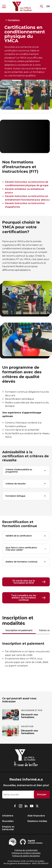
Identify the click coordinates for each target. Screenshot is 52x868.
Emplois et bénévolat (8, 828)
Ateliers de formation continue (26, 562)
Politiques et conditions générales (26, 853)
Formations (12, 20)
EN (48, 6)
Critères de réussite (26, 484)
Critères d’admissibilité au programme (26, 471)
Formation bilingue (26, 496)
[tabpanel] (26, 655)
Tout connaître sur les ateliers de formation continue (28, 598)
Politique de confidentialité (26, 850)
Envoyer (42, 794)
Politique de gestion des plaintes (26, 856)
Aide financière (36, 816)
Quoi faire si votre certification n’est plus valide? (26, 549)
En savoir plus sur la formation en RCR (29, 582)
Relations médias (37, 821)
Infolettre (8, 816)
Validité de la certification (26, 536)
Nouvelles (8, 821)
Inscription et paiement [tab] (19, 631)
